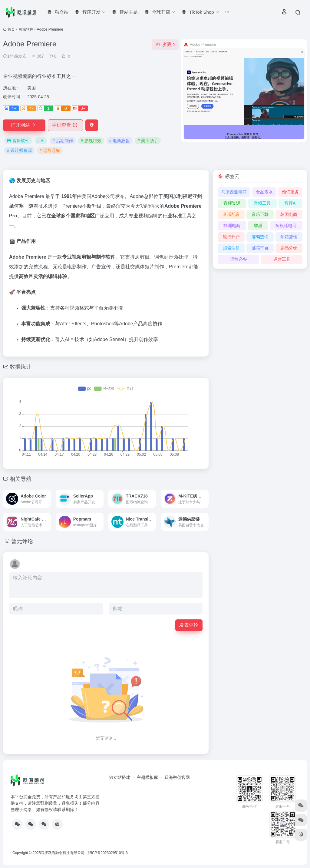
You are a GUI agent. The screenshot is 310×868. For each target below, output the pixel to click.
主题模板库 (147, 777)
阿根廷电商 (286, 226)
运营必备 (239, 259)
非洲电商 (232, 226)
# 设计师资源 (19, 150)
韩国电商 (289, 214)
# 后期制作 (63, 141)
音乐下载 (260, 214)
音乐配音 (231, 214)
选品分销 (289, 248)
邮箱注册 (231, 248)
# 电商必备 (120, 141)
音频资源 (232, 203)
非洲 (258, 226)
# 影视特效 (91, 141)
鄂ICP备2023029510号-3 (108, 853)
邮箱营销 (289, 237)
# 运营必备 (50, 150)
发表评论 (189, 625)
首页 (11, 29)
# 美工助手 (148, 141)
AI (67, 339)
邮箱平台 (260, 248)
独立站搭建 (120, 777)
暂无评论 (22, 541)
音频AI (290, 203)
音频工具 (262, 203)
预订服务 (290, 192)
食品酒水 (264, 192)
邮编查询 (260, 237)
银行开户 (231, 237)
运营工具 (282, 259)
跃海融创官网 (177, 777)
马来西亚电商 (234, 192)
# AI (41, 141)
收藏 (165, 44)
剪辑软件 (26, 29)
